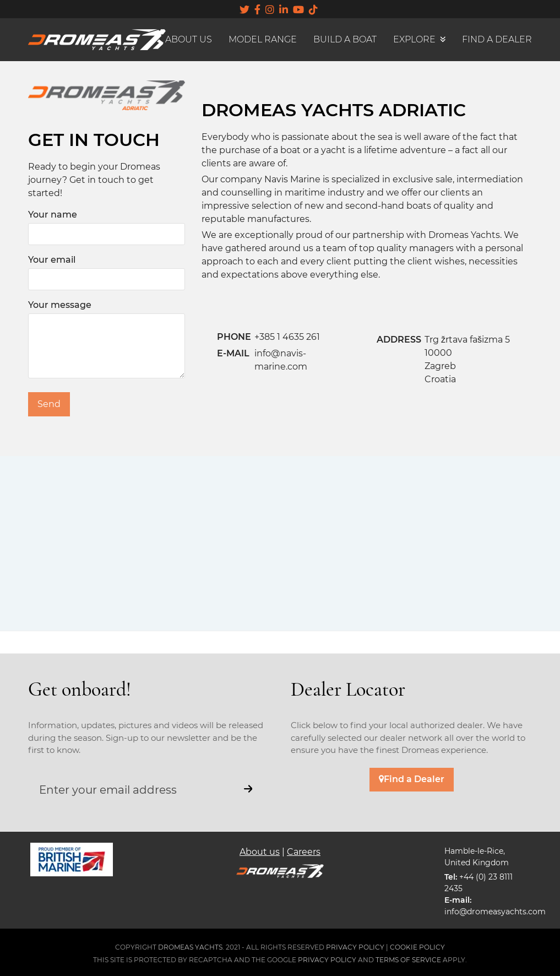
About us (260, 852)
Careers (304, 852)
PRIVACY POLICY (355, 947)
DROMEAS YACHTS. (191, 947)
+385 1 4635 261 (287, 337)
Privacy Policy (327, 960)
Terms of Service (408, 960)
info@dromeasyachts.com (495, 912)
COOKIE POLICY (417, 947)
